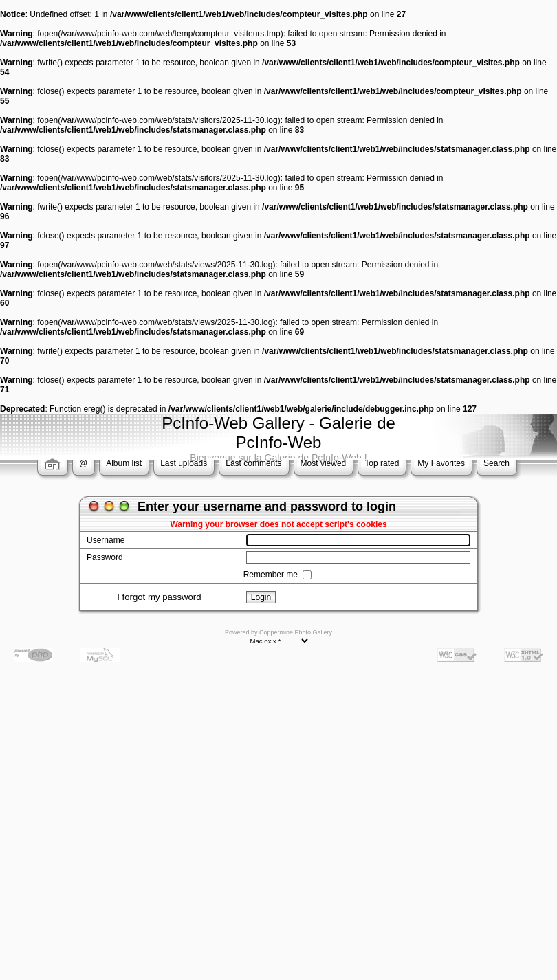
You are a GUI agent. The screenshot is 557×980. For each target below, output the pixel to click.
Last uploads (184, 463)
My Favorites (441, 463)
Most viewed (324, 463)
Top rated (382, 463)
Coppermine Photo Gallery (296, 632)
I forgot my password (159, 597)
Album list (124, 463)
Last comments (253, 463)
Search (496, 463)
